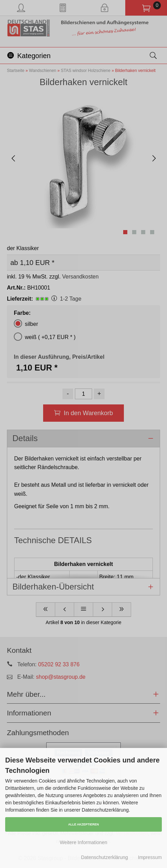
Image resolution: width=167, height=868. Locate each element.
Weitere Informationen (83, 842)
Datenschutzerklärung (105, 857)
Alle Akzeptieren (83, 824)
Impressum (150, 857)
